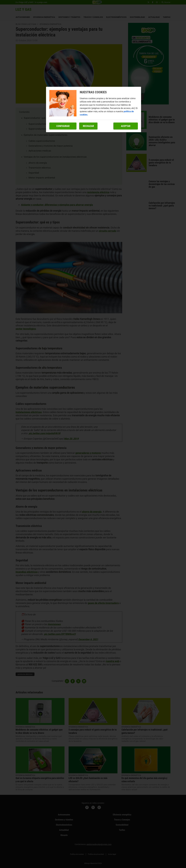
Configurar (63, 126)
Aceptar (126, 126)
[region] (94, 109)
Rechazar (88, 126)
